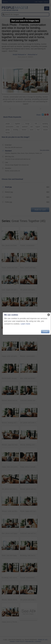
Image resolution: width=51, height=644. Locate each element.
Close (45, 331)
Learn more (25, 324)
